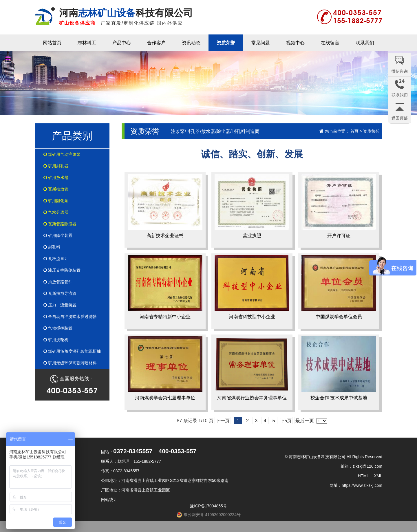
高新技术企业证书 (165, 206)
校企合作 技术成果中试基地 (339, 368)
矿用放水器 (56, 178)
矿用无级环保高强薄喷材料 (70, 363)
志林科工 (87, 43)
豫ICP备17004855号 (209, 506)
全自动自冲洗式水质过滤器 (70, 317)
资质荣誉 (226, 43)
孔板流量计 (56, 259)
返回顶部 (400, 118)
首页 (354, 131)
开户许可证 (339, 206)
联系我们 (365, 43)
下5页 (286, 421)
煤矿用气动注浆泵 (62, 154)
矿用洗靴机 (56, 340)
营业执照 (252, 206)
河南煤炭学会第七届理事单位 (165, 368)
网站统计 (109, 500)
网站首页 (52, 43)
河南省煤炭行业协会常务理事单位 (252, 368)
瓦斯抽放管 (56, 189)
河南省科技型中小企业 (252, 287)
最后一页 (305, 421)
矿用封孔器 (56, 166)
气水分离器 (56, 212)
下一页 (223, 421)
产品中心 (122, 43)
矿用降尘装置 (58, 235)
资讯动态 (191, 43)
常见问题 (261, 43)
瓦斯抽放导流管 (60, 293)
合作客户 (156, 43)
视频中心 (295, 43)
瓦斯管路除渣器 (60, 224)
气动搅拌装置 (58, 328)
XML (378, 476)
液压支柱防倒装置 (62, 270)
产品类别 (72, 136)
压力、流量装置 (60, 305)
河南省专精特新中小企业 (165, 287)
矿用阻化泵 (56, 201)
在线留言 (330, 43)
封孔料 (52, 247)
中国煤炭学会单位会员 (339, 287)
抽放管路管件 (58, 282)
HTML (363, 476)
